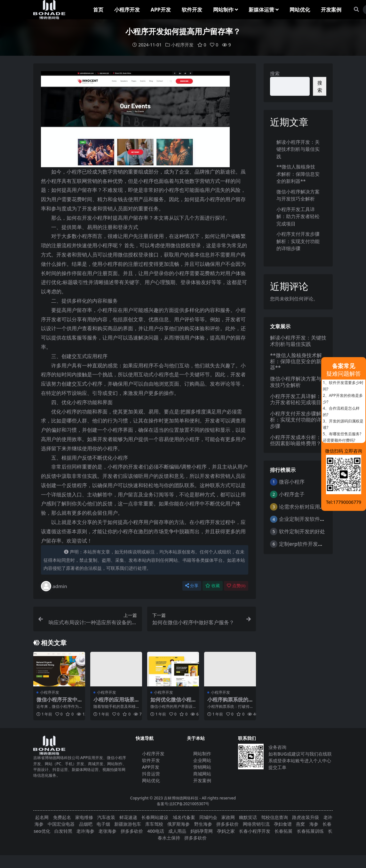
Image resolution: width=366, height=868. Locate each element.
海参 (314, 824)
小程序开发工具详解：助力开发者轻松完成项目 (298, 216)
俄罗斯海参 (179, 824)
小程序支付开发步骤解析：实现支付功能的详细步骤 (298, 241)
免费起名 (62, 817)
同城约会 (208, 817)
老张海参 (107, 831)
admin (54, 586)
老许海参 (85, 831)
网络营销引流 (256, 824)
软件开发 (151, 760)
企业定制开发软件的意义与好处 (315, 519)
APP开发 (151, 767)
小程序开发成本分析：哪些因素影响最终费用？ (298, 440)
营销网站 (202, 767)
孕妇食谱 (283, 824)
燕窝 (300, 824)
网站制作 (202, 753)
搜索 (275, 73)
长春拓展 (283, 831)
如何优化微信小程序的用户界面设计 (171, 703)
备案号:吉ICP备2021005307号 (183, 804)
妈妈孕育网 (202, 831)
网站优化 (151, 780)
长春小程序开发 (255, 831)
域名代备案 (184, 817)
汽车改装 (106, 817)
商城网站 (202, 774)
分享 (192, 586)
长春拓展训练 (310, 831)
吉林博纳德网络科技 (181, 798)
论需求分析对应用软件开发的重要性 (320, 507)
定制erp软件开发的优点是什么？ (316, 544)
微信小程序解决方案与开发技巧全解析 (298, 382)
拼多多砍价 (227, 824)
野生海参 (203, 824)
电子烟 (103, 824)
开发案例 (202, 780)
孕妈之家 (226, 831)
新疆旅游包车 (128, 824)
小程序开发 (182, 45)
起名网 (42, 817)
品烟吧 (86, 824)
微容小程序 (292, 482)
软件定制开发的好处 (302, 531)
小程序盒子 (292, 494)
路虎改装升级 (306, 817)
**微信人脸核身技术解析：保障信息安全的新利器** (298, 174)
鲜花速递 (128, 817)
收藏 (213, 586)
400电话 (156, 831)
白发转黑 (63, 831)
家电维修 (84, 817)
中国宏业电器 (61, 824)
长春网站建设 (155, 817)
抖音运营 (151, 774)
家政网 (228, 817)
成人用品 (177, 831)
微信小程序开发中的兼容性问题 (57, 703)
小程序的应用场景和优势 (114, 703)
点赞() (236, 586)
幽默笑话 (248, 817)
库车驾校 (154, 824)
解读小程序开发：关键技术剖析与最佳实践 (298, 149)
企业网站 (202, 760)
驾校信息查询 (274, 817)
